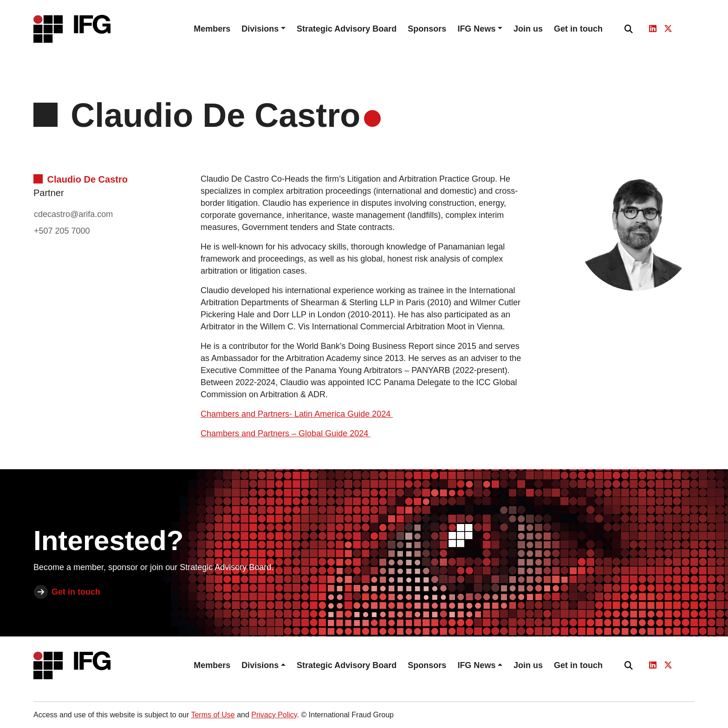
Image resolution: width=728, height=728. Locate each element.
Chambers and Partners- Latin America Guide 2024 (297, 414)
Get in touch (578, 29)
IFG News (476, 29)
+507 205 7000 (62, 231)
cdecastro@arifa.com (73, 214)
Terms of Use (213, 715)
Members (212, 29)
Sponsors (427, 29)
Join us (528, 29)
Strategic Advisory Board (347, 29)
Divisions (260, 29)
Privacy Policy (274, 715)
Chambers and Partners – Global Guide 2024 (286, 433)
